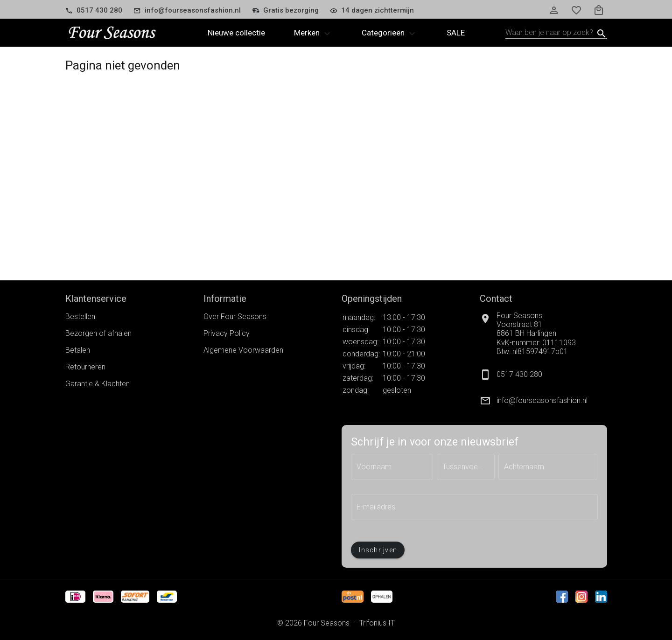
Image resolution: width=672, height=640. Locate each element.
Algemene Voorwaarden (243, 350)
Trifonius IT (377, 623)
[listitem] (543, 401)
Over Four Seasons (235, 317)
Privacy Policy (227, 333)
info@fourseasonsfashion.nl (542, 400)
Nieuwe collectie (236, 33)
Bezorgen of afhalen (98, 333)
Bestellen (80, 317)
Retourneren (85, 367)
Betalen (78, 350)
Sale (456, 33)
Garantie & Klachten (98, 384)
